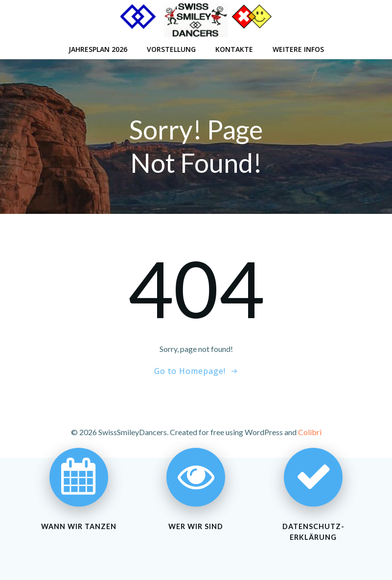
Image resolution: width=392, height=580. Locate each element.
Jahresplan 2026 (98, 49)
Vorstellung (171, 49)
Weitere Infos (298, 49)
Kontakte (234, 49)
